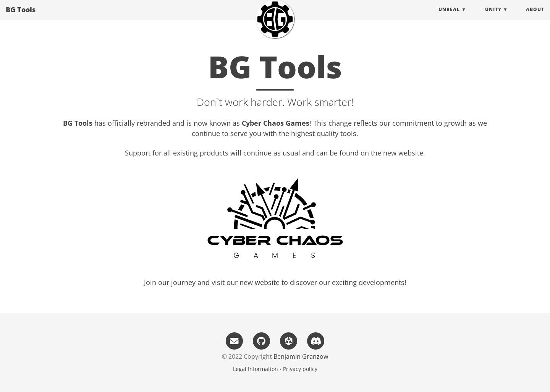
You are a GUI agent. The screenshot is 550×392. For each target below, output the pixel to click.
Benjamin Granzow (301, 356)
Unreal (449, 17)
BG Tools (21, 17)
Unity (493, 17)
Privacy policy (300, 369)
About (535, 17)
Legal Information (256, 369)
